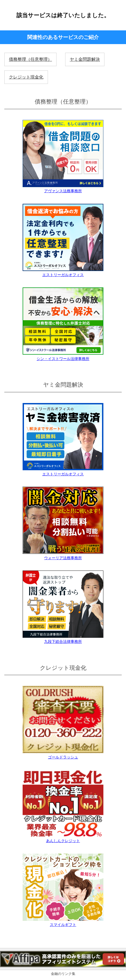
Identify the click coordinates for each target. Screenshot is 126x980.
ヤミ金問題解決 (85, 59)
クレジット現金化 (26, 77)
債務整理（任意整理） (30, 59)
